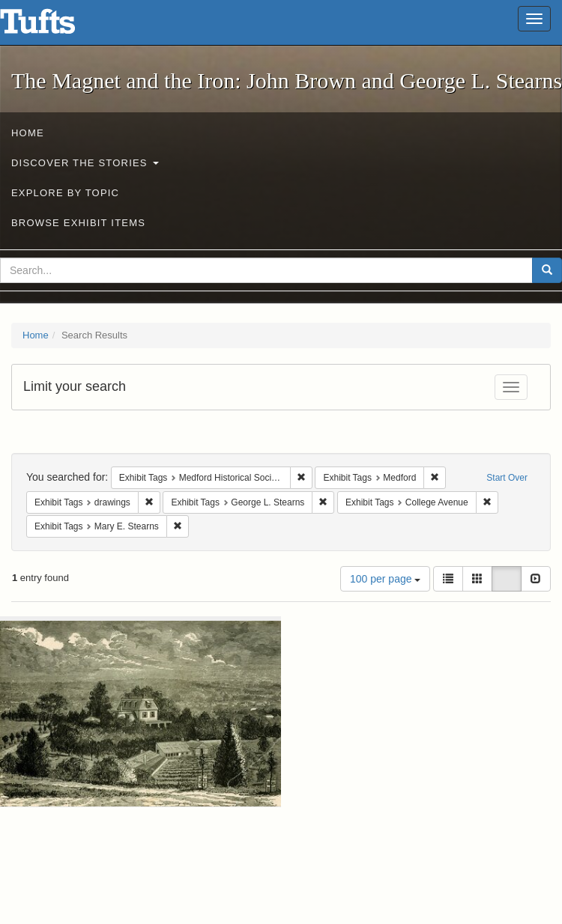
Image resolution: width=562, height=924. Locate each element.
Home (28, 133)
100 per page (385, 579)
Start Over (507, 478)
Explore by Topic (65, 193)
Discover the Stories (85, 163)
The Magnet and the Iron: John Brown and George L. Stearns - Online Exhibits (56, 26)
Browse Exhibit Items (78, 223)
